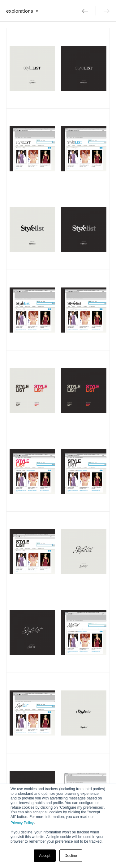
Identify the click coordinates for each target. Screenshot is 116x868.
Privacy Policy (22, 823)
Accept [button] (45, 856)
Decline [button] (71, 856)
